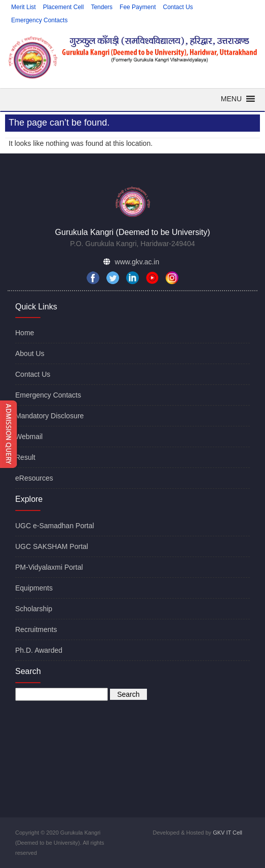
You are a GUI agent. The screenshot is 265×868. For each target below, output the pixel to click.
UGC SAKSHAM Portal (52, 546)
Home (25, 333)
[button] (231, 99)
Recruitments (36, 629)
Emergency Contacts (39, 20)
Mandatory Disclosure (49, 416)
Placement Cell (64, 7)
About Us (30, 353)
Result (25, 457)
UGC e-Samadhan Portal (55, 526)
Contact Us (178, 7)
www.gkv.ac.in (137, 262)
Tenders (102, 7)
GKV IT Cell (228, 833)
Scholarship (34, 609)
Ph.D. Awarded (39, 650)
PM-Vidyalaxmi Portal (49, 567)
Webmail (29, 437)
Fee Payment (138, 7)
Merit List (24, 7)
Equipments (34, 588)
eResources (34, 478)
